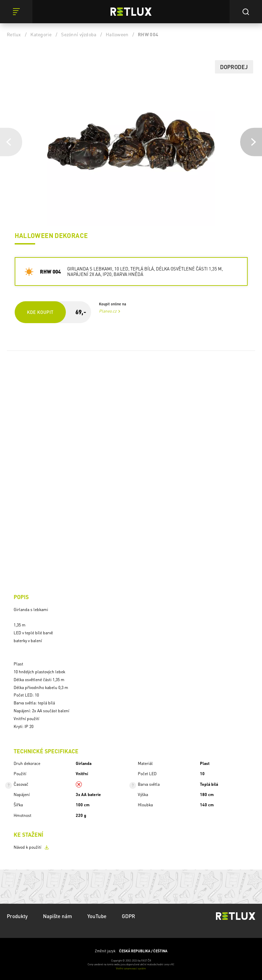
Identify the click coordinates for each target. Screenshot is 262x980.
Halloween (117, 34)
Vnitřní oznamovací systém (131, 968)
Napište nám (57, 916)
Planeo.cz (108, 311)
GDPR (128, 916)
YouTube (97, 916)
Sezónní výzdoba (79, 34)
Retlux (14, 34)
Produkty (17, 916)
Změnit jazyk (131, 951)
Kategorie (41, 34)
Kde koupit (40, 312)
